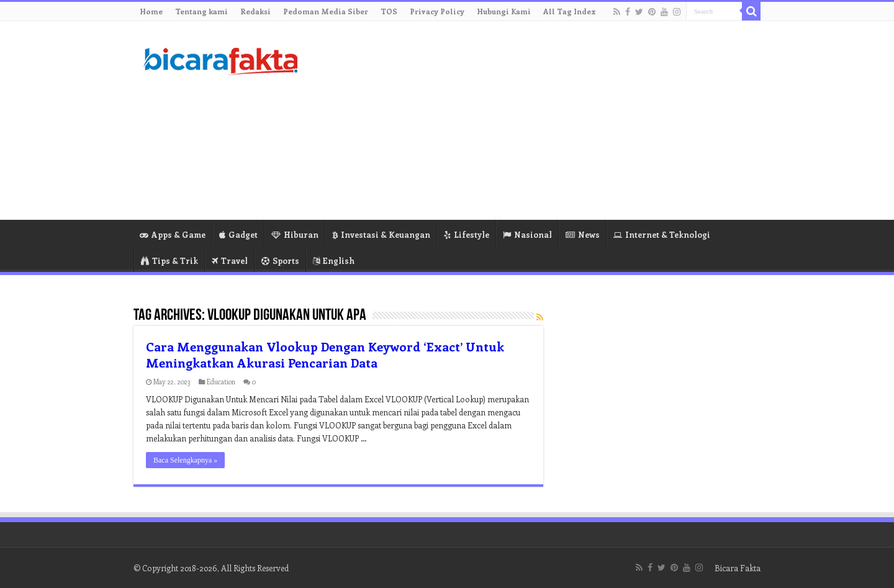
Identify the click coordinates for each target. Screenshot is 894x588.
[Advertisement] (525, 120)
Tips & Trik (169, 260)
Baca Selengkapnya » (185, 460)
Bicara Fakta (738, 568)
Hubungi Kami (504, 11)
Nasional (527, 234)
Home (151, 11)
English (334, 260)
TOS (389, 11)
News (583, 234)
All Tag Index (570, 11)
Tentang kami (201, 11)
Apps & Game (173, 234)
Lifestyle (467, 234)
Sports (280, 260)
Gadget (238, 234)
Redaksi (255, 11)
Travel (230, 260)
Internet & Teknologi (662, 234)
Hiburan (295, 234)
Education (221, 382)
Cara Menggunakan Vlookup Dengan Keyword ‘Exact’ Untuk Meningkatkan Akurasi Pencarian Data (325, 354)
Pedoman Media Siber (326, 11)
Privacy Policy (437, 11)
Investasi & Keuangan (381, 234)
